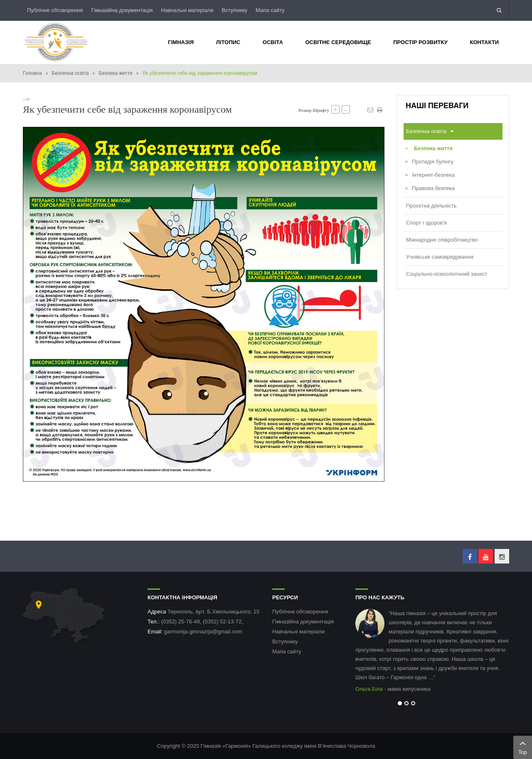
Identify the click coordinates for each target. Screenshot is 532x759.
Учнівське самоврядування (440, 257)
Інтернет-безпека (433, 175)
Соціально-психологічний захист (447, 274)
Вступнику (234, 10)
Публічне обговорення (55, 10)
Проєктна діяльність (431, 206)
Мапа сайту (270, 10)
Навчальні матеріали (187, 10)
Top (523, 747)
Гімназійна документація (122, 10)
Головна (32, 73)
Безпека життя (116, 73)
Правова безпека (433, 188)
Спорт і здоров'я (426, 223)
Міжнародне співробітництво (442, 240)
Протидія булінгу (433, 162)
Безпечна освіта (70, 73)
